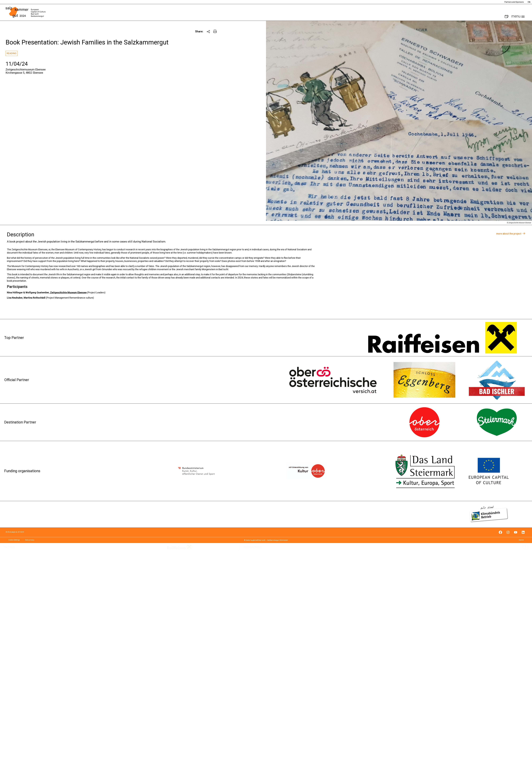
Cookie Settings (14, 540)
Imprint (521, 540)
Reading (12, 53)
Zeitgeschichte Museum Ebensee (68, 292)
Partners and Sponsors (514, 2)
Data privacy (30, 540)
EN (529, 2)
